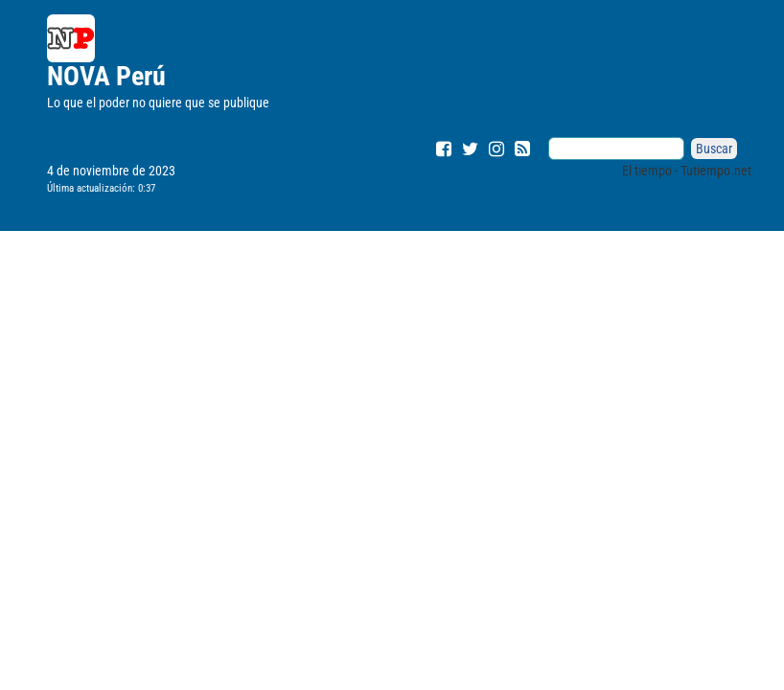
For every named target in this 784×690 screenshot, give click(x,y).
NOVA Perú (106, 76)
